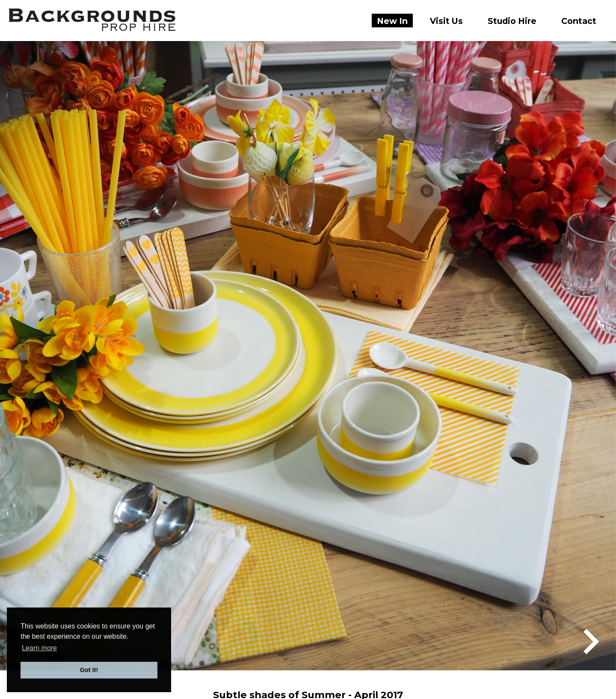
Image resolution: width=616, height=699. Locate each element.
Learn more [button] (39, 648)
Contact (579, 21)
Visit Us (446, 21)
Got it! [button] (89, 670)
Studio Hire (512, 21)
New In (392, 21)
